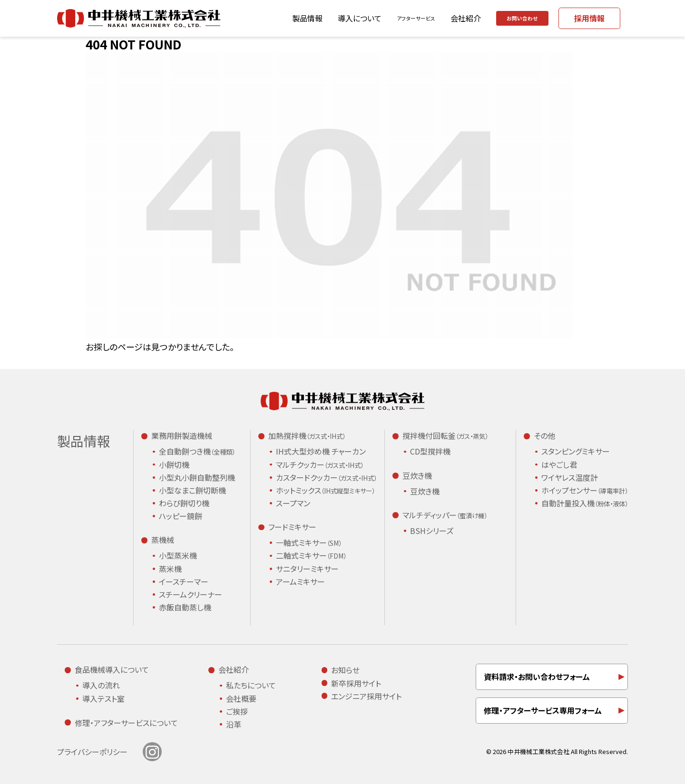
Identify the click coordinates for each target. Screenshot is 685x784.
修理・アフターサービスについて (126, 723)
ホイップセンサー (585, 491)
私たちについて (251, 685)
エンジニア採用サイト (366, 696)
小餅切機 (174, 465)
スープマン (293, 503)
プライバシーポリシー (92, 752)
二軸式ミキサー (311, 556)
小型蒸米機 (178, 555)
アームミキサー (300, 581)
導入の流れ (101, 685)
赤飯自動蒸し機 (185, 607)
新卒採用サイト (356, 683)
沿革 (234, 724)
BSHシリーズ (432, 531)
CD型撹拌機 (430, 451)
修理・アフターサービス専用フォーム (543, 710)
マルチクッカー (320, 465)
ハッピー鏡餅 (181, 516)
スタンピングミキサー (576, 451)
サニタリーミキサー (307, 569)
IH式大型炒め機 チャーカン (321, 451)
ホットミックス (325, 491)
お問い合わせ (513, 18)
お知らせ (345, 670)
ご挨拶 (237, 711)
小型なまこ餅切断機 (192, 490)
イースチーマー (184, 581)
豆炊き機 (425, 491)
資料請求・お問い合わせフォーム (537, 677)
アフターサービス (386, 18)
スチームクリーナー (191, 594)
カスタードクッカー (326, 478)
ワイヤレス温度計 (570, 477)
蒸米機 (170, 569)
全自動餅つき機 (197, 452)
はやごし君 (559, 465)
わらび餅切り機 (184, 503)
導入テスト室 (103, 698)
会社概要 (241, 698)
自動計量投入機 (585, 503)
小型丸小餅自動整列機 (197, 477)
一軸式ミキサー (309, 543)
